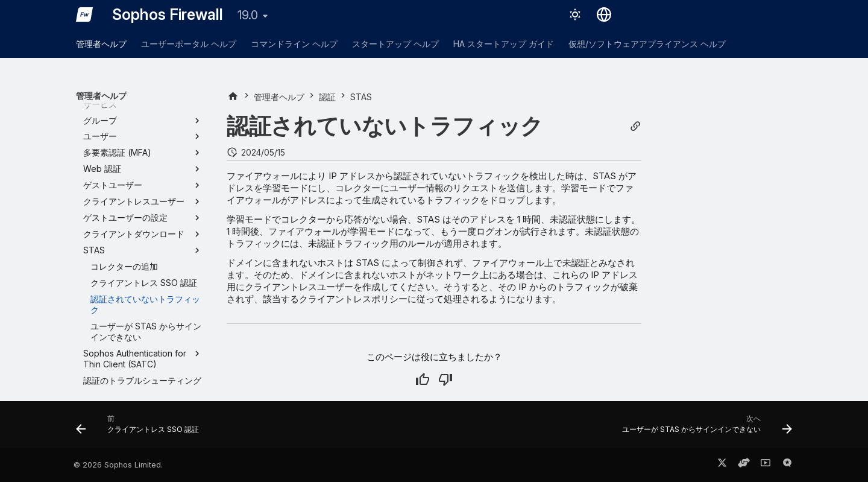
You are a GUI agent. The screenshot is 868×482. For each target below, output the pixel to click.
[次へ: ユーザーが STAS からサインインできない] (704, 428)
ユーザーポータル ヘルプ (189, 44)
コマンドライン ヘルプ (294, 44)
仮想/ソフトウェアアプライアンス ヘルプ (647, 44)
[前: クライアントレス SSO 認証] (141, 428)
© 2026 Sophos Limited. (118, 465)
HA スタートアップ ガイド (504, 44)
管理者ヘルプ (101, 44)
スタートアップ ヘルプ (395, 44)
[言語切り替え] (604, 14)
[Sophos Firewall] (84, 14)
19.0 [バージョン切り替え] (248, 15)
